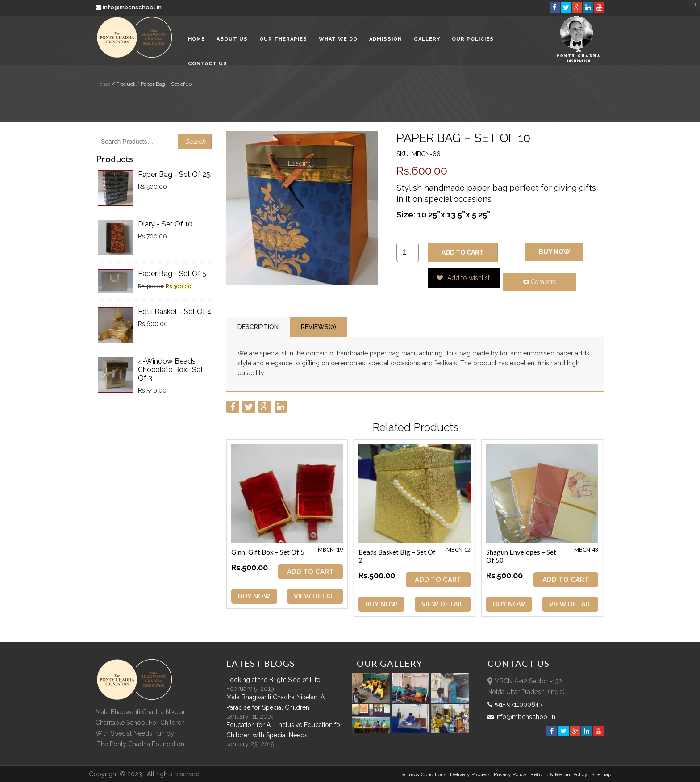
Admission (386, 40)
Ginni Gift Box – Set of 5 (268, 552)
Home (196, 40)
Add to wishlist (463, 278)
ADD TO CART (463, 252)
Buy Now (554, 252)
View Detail (315, 596)
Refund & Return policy (559, 774)
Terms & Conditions (423, 774)
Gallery (427, 40)
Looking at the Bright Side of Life (273, 680)
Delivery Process (470, 774)
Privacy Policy (510, 774)
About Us (232, 40)
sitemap (601, 774)
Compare (540, 282)
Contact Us (208, 65)
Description (258, 327)
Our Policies (473, 40)
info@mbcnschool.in (129, 7)
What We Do (338, 40)
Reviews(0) (319, 327)
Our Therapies (283, 40)
